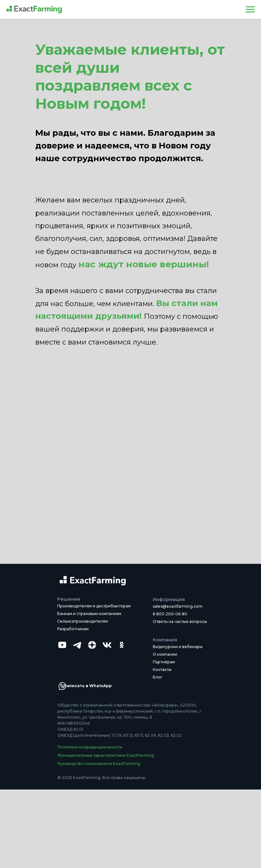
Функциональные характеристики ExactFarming (106, 755)
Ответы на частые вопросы (180, 622)
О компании (165, 654)
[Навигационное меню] (250, 10)
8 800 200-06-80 (170, 614)
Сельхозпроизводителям (83, 621)
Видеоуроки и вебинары (178, 647)
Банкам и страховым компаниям (89, 614)
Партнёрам (164, 662)
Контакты (162, 670)
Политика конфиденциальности (90, 747)
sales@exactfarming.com (178, 606)
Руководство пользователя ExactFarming (99, 764)
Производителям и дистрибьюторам (94, 606)
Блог (158, 677)
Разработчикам (73, 629)
